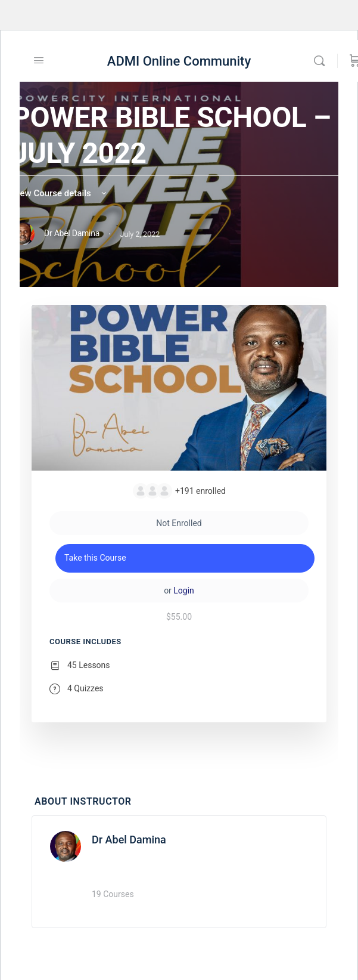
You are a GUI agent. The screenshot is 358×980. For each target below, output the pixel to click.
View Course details (60, 193)
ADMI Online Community (179, 61)
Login (184, 591)
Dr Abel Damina (129, 840)
